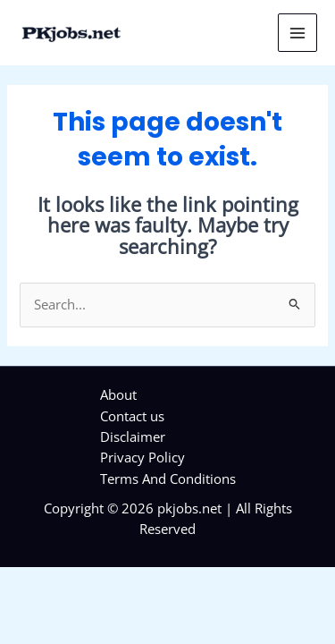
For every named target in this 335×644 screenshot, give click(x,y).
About (118, 394)
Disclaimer (133, 436)
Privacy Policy (142, 457)
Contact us (132, 416)
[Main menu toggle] (297, 33)
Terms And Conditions (168, 479)
